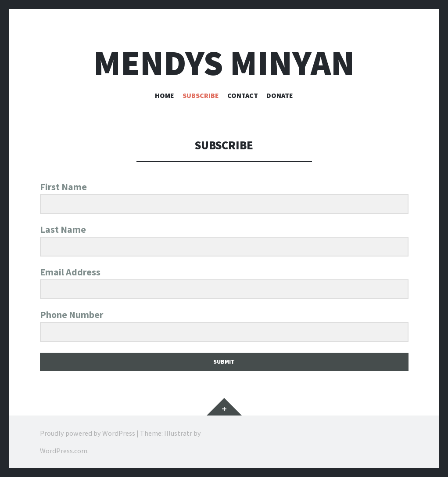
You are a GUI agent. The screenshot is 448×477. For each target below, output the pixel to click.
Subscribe (201, 95)
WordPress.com (64, 451)
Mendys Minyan (224, 63)
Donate (280, 95)
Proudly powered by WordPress (88, 433)
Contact (243, 95)
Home (165, 95)
